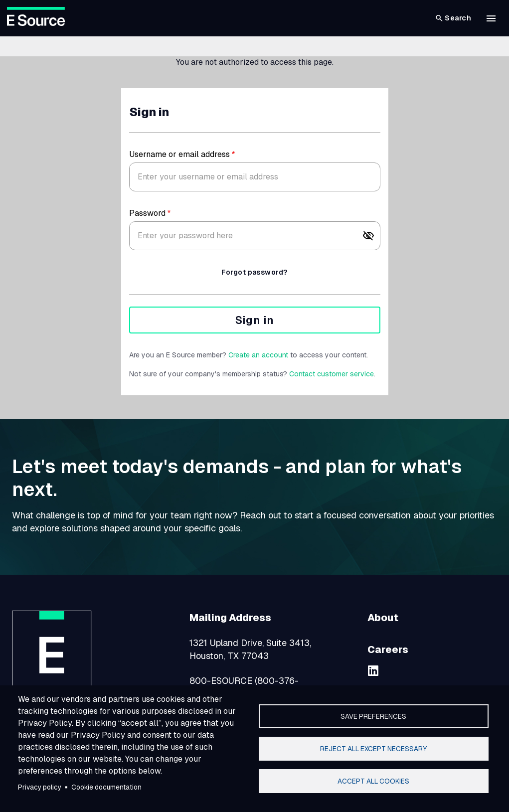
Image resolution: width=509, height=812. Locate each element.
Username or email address (179, 154)
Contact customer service (332, 374)
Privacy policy (40, 787)
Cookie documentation (106, 787)
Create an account (258, 355)
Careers (388, 650)
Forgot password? (254, 272)
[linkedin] (373, 670)
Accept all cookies (373, 781)
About (383, 618)
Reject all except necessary (373, 749)
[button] (491, 18)
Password (147, 213)
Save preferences (373, 716)
